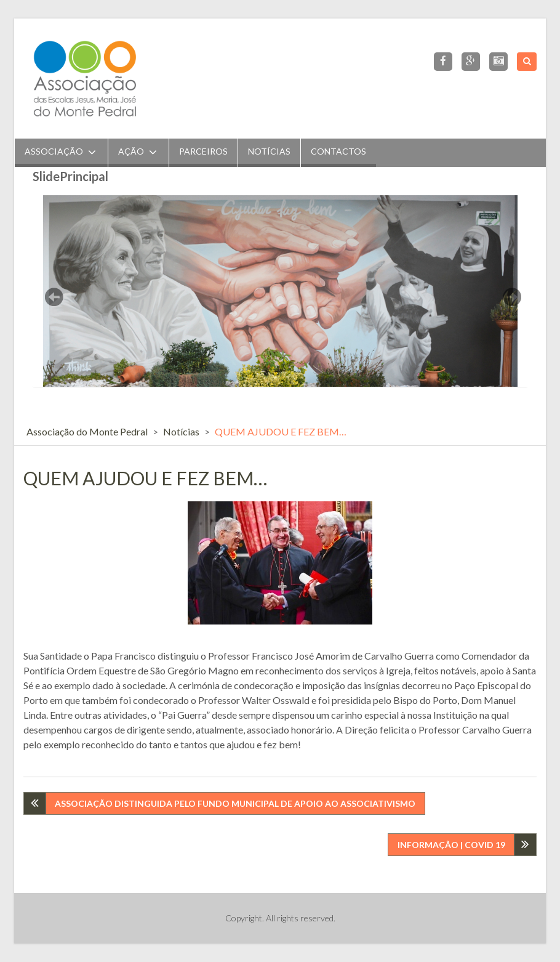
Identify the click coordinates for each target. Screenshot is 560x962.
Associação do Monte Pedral (87, 431)
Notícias (269, 151)
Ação (131, 151)
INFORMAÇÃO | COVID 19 (451, 845)
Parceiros (203, 151)
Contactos (338, 151)
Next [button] (512, 297)
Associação (54, 151)
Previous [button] (54, 297)
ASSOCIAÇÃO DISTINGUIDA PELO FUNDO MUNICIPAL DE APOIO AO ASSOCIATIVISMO (235, 803)
